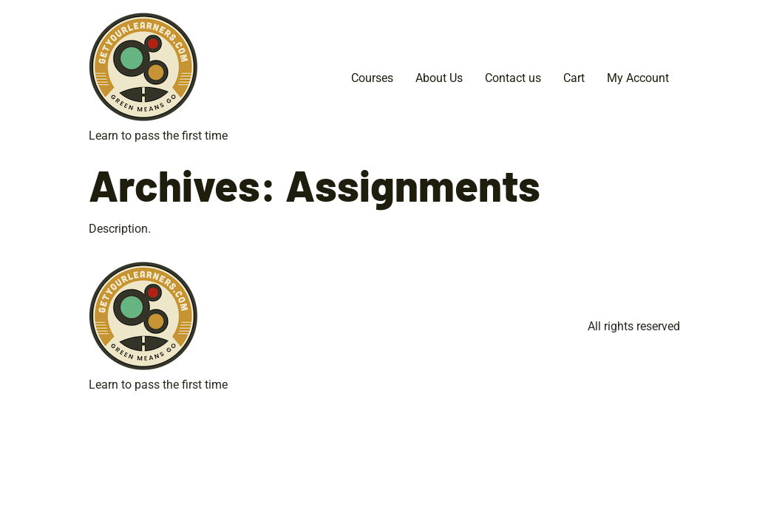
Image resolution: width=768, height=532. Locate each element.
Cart (574, 78)
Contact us (513, 78)
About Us (439, 78)
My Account (638, 78)
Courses (372, 78)
